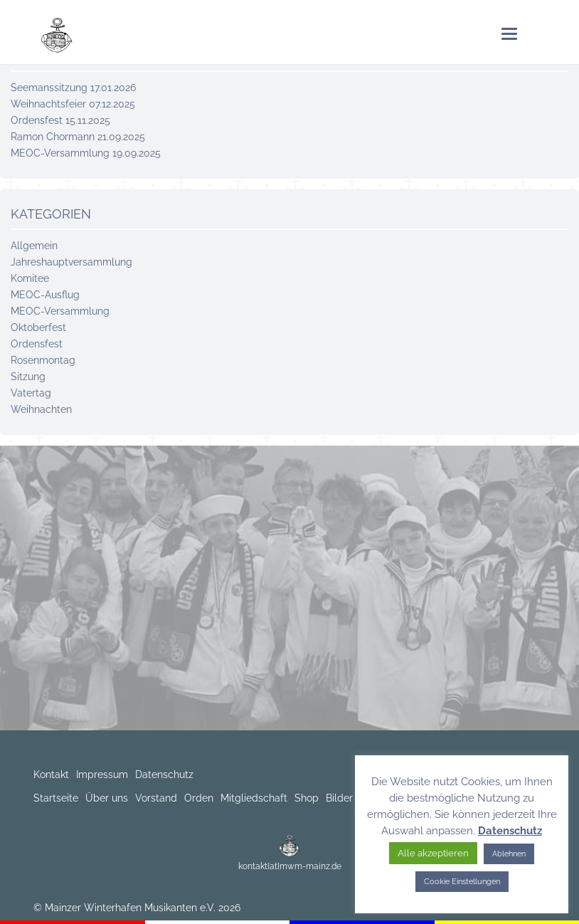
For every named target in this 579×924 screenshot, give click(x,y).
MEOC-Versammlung (60, 311)
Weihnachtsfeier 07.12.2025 (73, 104)
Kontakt (51, 775)
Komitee (30, 278)
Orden (199, 798)
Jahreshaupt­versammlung (71, 262)
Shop (307, 798)
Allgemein (34, 246)
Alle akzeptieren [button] (433, 853)
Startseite (56, 798)
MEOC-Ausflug (45, 295)
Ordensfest (37, 344)
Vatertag (31, 393)
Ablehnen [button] (509, 854)
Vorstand (156, 798)
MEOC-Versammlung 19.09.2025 (86, 153)
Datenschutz (164, 775)
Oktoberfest (38, 327)
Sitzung (28, 377)
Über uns (107, 798)
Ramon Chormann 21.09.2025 (78, 137)
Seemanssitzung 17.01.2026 (73, 88)
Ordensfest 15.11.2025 (60, 120)
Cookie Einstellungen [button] (462, 882)
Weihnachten (41, 409)
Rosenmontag (43, 360)
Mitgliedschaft (254, 798)
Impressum (102, 775)
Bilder (339, 798)
